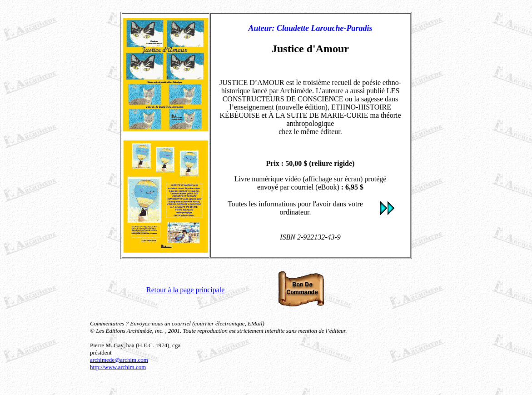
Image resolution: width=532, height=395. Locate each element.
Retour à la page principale (185, 290)
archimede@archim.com (119, 360)
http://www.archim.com (118, 367)
